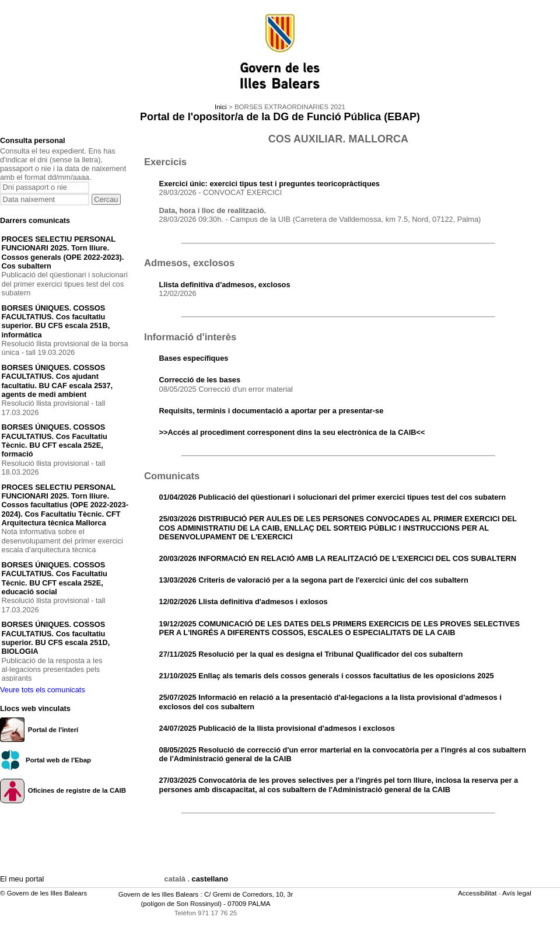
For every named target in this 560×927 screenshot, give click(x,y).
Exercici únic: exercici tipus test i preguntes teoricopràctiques (269, 184)
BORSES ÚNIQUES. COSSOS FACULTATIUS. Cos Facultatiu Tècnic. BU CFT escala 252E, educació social (55, 578)
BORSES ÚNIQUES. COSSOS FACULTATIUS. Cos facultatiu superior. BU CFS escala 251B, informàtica (56, 321)
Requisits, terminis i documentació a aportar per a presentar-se (272, 411)
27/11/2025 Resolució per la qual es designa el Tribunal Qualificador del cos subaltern (311, 654)
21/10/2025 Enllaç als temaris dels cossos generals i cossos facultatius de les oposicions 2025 (327, 676)
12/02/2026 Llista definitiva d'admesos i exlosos (244, 602)
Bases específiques (194, 358)
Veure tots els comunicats (43, 690)
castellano (210, 879)
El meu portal (22, 879)
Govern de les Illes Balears (159, 894)
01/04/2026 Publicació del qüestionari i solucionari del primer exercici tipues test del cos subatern (333, 497)
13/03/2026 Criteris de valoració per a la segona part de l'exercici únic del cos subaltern (314, 580)
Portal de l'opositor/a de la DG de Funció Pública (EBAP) (280, 117)
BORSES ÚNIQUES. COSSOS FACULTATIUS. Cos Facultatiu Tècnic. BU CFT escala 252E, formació (55, 440)
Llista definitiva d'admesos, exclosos (225, 285)
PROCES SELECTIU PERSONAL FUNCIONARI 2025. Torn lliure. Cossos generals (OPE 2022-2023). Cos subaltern (63, 252)
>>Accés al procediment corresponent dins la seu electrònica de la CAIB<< (292, 432)
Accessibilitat (478, 893)
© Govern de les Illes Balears (43, 893)
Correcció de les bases (200, 380)
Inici (220, 107)
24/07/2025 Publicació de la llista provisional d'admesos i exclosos (277, 728)
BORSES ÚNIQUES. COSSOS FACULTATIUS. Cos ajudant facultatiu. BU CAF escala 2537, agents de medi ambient (57, 381)
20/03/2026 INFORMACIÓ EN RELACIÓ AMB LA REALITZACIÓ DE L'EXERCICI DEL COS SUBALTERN (338, 558)
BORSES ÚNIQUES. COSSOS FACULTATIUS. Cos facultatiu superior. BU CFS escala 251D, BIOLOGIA (56, 638)
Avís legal (518, 893)
